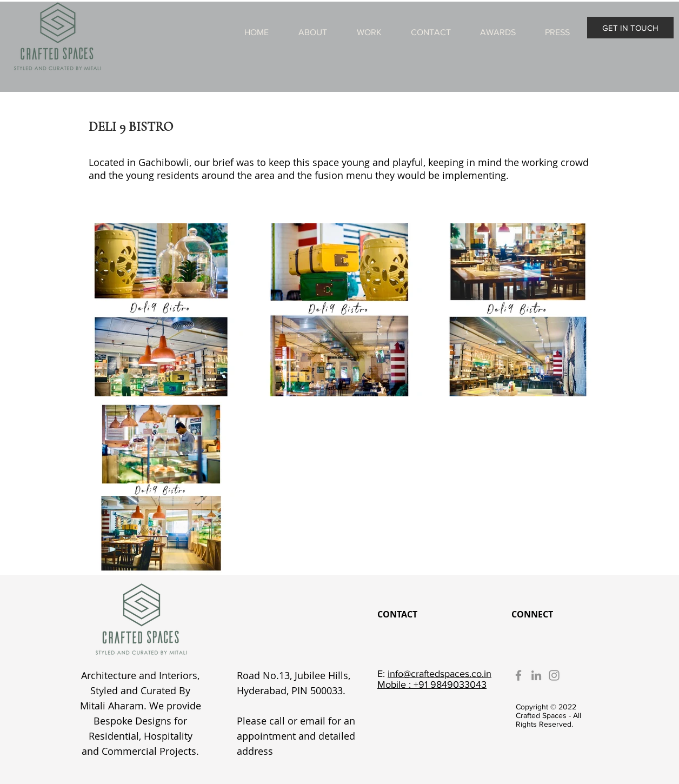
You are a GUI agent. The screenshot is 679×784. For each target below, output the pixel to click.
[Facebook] (518, 675)
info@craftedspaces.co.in (440, 674)
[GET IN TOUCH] (630, 28)
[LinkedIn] (536, 675)
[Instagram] (554, 675)
